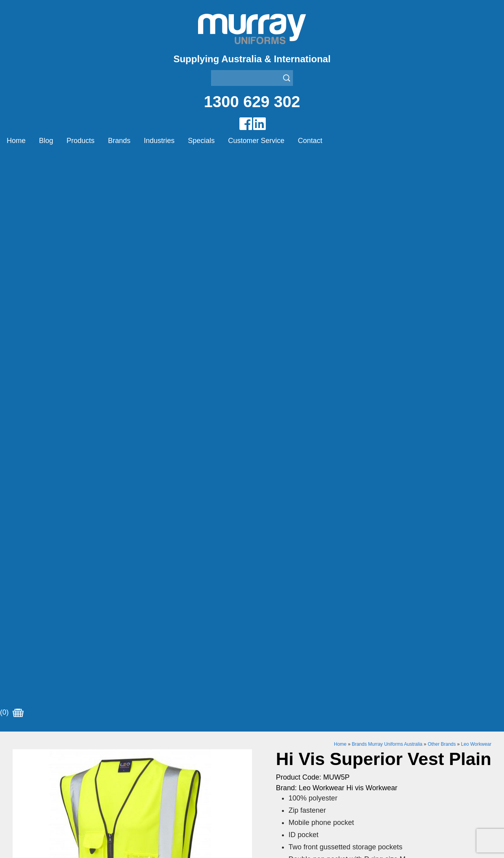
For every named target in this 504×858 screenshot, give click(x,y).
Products (81, 141)
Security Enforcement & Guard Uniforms (308, 763)
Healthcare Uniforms (281, 733)
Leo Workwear (476, 193)
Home (16, 141)
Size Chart (293, 396)
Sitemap (159, 843)
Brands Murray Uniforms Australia (387, 193)
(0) (12, 161)
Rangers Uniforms (277, 753)
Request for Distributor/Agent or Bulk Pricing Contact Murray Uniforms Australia (252, 611)
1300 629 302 (252, 102)
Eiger (140, 723)
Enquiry (341, 516)
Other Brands (442, 193)
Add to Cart (341, 492)
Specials (201, 141)
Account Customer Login (47, 783)
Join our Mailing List (252, 650)
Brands (119, 141)
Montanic (145, 733)
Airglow (143, 714)
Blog (46, 141)
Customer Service (256, 141)
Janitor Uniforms (275, 743)
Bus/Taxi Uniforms (277, 723)
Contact (310, 141)
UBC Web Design (213, 843)
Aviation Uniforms (277, 714)
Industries (159, 141)
